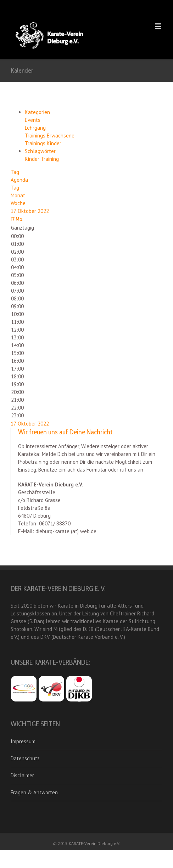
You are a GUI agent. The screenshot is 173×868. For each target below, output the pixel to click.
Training (50, 159)
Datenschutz (25, 758)
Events (33, 120)
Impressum (23, 741)
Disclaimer (22, 775)
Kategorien (37, 112)
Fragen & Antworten (34, 792)
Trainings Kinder (43, 143)
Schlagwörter (40, 151)
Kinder (33, 159)
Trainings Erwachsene (50, 136)
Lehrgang (35, 128)
